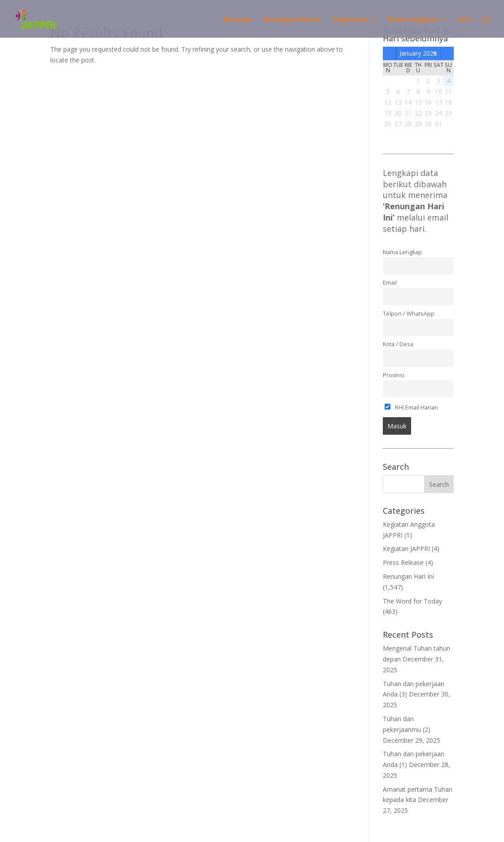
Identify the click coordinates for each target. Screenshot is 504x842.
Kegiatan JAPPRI (406, 549)
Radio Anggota (413, 20)
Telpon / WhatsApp (409, 314)
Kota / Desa (398, 344)
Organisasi (350, 20)
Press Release (403, 562)
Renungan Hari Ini (292, 20)
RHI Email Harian (411, 408)
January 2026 (418, 53)
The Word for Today (412, 601)
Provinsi (394, 375)
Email (390, 283)
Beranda (238, 20)
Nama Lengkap (402, 252)
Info (465, 20)
